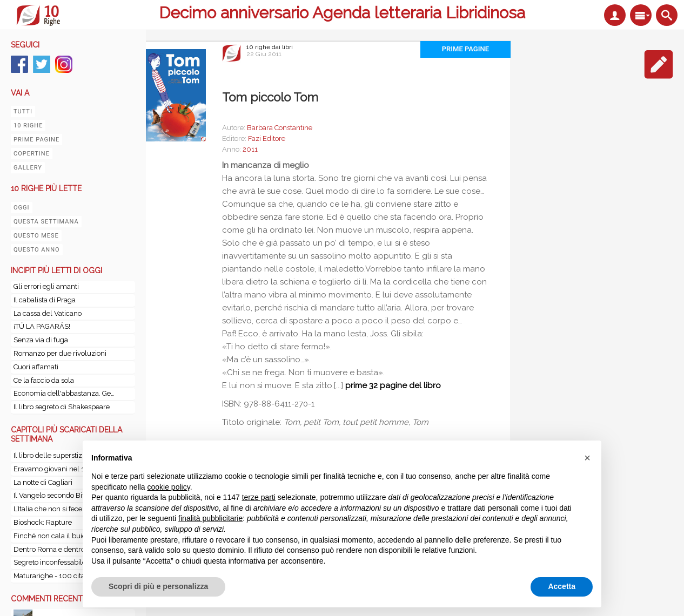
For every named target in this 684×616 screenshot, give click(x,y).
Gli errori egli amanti (46, 286)
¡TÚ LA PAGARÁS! (42, 326)
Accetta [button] (562, 586)
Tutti (23, 111)
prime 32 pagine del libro (393, 385)
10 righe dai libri (270, 47)
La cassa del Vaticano (48, 313)
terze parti (259, 497)
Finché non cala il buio (50, 536)
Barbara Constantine (280, 128)
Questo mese (36, 236)
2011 (250, 149)
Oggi (22, 208)
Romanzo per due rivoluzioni (60, 353)
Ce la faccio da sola (44, 380)
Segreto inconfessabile (50, 562)
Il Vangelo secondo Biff (50, 495)
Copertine (32, 154)
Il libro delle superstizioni (53, 455)
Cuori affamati (36, 367)
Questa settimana (46, 222)
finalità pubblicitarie (210, 518)
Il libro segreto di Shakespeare (62, 407)
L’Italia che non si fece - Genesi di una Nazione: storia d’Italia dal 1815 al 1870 (68, 509)
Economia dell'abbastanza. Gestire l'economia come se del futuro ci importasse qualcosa (65, 393)
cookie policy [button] (169, 487)
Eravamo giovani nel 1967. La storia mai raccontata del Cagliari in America (68, 469)
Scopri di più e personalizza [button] (158, 586)
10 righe (28, 126)
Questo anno (37, 250)
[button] (587, 458)
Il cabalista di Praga (45, 300)
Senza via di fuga (41, 340)
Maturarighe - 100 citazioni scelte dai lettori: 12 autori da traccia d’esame (68, 576)
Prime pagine (36, 140)
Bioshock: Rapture (43, 522)
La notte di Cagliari (43, 482)
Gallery (28, 168)
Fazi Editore (267, 138)
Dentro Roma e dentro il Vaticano (66, 549)
